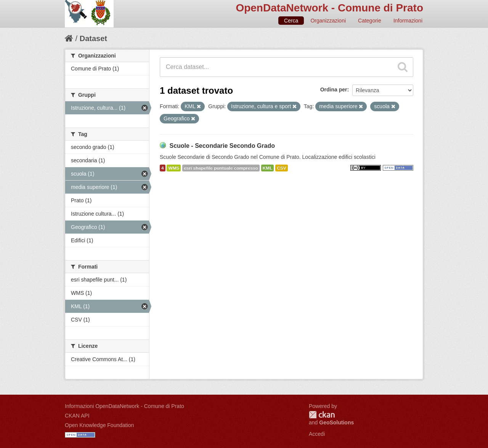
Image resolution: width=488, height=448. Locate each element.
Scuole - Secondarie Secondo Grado (222, 146)
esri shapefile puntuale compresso (221, 168)
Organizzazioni (328, 21)
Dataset (93, 38)
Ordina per (334, 90)
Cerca (291, 21)
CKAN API (77, 416)
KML (268, 168)
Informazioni (408, 21)
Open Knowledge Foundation (99, 425)
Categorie (370, 21)
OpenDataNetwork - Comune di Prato (329, 8)
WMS (174, 168)
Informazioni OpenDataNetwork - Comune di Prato (124, 406)
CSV (281, 168)
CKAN (322, 415)
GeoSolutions (336, 422)
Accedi (317, 434)
